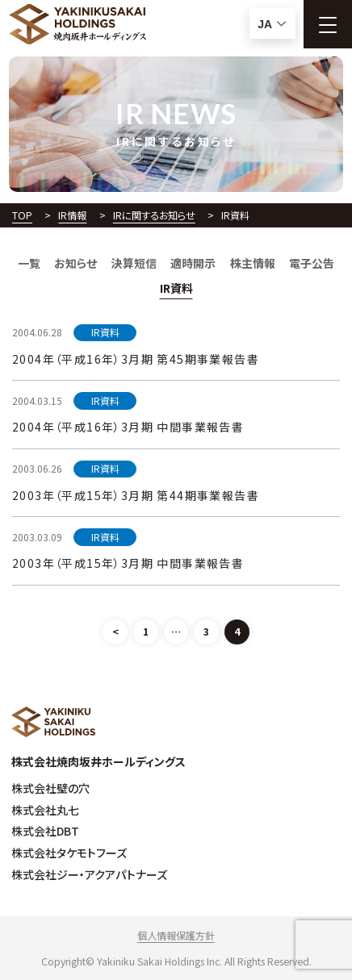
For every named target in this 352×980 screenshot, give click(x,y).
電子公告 (312, 263)
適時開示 (193, 263)
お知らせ (75, 263)
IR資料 (176, 288)
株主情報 (253, 263)
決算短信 (134, 263)
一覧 (29, 263)
